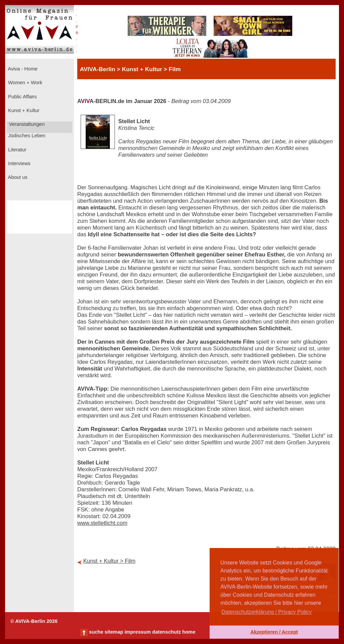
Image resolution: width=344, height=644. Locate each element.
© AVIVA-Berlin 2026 (34, 621)
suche (96, 632)
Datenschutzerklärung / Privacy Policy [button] (267, 612)
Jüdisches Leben (26, 136)
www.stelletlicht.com (102, 523)
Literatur (16, 150)
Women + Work (25, 83)
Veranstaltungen (26, 124)
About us (17, 177)
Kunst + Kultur (23, 110)
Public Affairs (22, 97)
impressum (138, 632)
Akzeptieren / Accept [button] (274, 632)
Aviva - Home (22, 69)
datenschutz (167, 632)
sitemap (114, 632)
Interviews (19, 163)
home (189, 632)
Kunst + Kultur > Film (110, 561)
